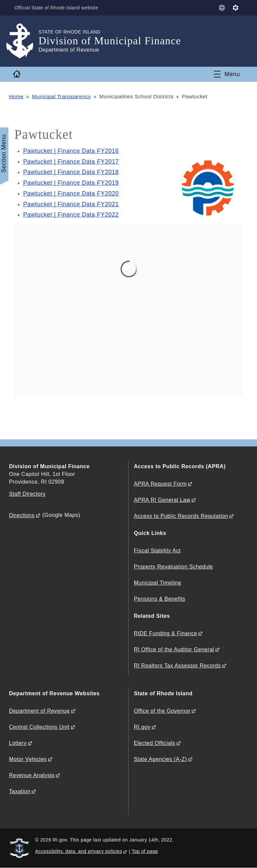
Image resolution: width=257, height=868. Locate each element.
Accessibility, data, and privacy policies (79, 851)
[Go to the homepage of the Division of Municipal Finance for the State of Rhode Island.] (24, 41)
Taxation (20, 791)
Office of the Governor (162, 711)
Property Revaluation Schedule (174, 567)
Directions (22, 515)
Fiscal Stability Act (157, 551)
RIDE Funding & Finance (165, 633)
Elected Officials (155, 743)
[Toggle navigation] (227, 74)
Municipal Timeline (158, 583)
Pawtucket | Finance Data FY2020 (71, 194)
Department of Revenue (39, 711)
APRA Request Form (160, 484)
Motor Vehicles (28, 759)
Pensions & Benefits (160, 599)
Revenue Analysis (32, 775)
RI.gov (142, 727)
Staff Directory (27, 494)
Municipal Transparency (61, 96)
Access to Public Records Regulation (181, 516)
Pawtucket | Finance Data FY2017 (71, 162)
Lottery (18, 743)
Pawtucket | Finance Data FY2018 (71, 172)
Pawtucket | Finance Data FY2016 (71, 151)
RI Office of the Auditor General (174, 649)
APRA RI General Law (162, 500)
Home (16, 96)
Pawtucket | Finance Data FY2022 (71, 215)
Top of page (145, 851)
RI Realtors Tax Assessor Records (177, 666)
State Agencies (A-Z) (160, 759)
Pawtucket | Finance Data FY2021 (71, 204)
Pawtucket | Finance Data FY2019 (71, 183)
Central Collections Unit (39, 727)
